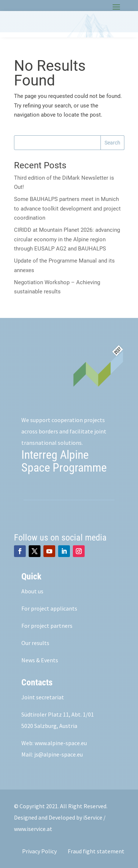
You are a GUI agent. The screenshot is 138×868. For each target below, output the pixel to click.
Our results (35, 643)
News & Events (40, 660)
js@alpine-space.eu (59, 754)
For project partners (47, 626)
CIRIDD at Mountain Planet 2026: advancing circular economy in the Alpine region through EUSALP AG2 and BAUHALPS (67, 239)
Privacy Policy (39, 851)
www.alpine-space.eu (61, 743)
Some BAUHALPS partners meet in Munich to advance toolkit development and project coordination (67, 208)
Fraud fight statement (96, 851)
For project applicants (49, 608)
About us (32, 591)
